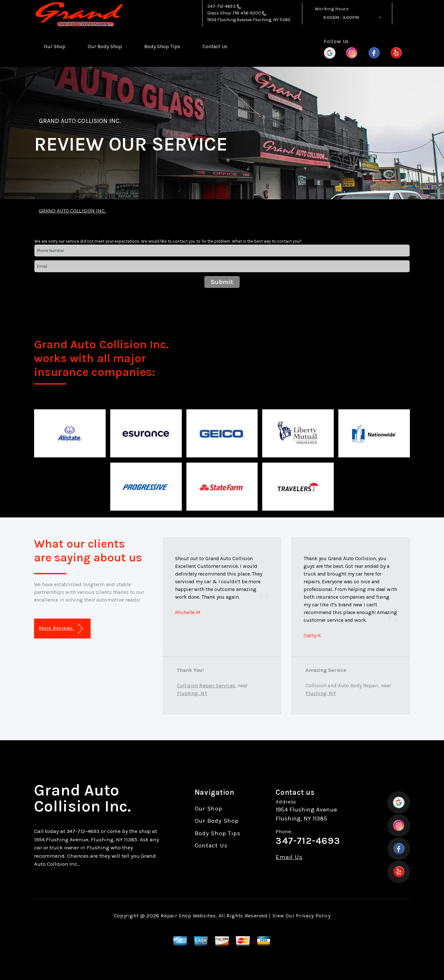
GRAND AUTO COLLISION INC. (80, 121)
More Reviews (61, 629)
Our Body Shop (105, 46)
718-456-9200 (249, 13)
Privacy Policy (313, 916)
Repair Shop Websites (188, 916)
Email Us (289, 857)
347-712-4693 (222, 6)
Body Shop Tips (162, 46)
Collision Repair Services (206, 685)
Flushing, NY (192, 693)
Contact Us (215, 46)
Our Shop (55, 46)
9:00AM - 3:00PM (341, 17)
